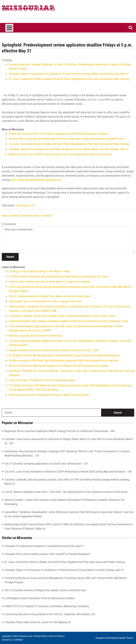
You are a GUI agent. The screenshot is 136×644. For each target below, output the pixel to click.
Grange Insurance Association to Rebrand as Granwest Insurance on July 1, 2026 (54, 350)
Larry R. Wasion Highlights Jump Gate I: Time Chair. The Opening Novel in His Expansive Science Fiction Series (66, 492)
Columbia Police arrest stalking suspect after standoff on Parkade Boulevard (47, 554)
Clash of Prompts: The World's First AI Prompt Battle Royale (42, 380)
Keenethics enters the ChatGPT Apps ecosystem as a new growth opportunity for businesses (60, 154)
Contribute (18, 640)
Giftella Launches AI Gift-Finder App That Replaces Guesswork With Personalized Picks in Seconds (64, 361)
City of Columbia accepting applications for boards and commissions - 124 (46, 464)
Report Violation (43, 216)
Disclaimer (26, 216)
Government (22, 205)
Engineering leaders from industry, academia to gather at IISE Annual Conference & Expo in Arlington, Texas (69, 321)
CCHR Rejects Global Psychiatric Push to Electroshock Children (40, 598)
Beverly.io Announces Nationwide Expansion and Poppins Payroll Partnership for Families (59, 366)
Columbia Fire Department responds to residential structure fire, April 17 (45, 546)
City (33, 205)
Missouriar (28, 9)
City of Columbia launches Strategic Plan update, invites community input (50, 296)
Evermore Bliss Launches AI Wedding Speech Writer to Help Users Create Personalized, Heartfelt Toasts (67, 139)
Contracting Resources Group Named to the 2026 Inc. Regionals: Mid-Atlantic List (50, 614)
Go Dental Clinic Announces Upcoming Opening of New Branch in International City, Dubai (59, 277)
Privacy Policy (40, 636)
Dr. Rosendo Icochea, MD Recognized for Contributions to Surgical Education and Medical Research (64, 355)
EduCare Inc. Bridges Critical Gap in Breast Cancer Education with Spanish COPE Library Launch (62, 316)
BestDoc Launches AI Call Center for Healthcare (36, 336)
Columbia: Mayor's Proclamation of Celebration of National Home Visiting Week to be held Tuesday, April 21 (69, 74)
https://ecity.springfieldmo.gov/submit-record (36, 180)
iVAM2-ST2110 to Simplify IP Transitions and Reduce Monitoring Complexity (47, 606)
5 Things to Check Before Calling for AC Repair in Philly (39, 271)
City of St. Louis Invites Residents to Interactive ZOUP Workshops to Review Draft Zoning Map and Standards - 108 (68, 472)
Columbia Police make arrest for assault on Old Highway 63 (38, 622)
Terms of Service (56, 636)
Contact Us (7, 640)
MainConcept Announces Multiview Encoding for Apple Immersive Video (49, 395)
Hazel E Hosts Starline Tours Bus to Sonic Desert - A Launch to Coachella (49, 282)
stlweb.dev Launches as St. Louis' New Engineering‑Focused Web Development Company (58, 134)
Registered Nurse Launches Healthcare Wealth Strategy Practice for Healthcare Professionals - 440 (59, 431)
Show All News (10, 216)
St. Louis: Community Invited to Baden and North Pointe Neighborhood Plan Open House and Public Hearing (69, 79)
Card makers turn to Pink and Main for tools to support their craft (45, 301)
